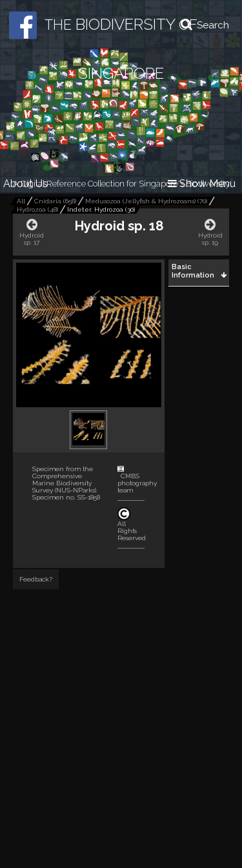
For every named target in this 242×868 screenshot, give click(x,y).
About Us (25, 184)
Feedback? (36, 579)
